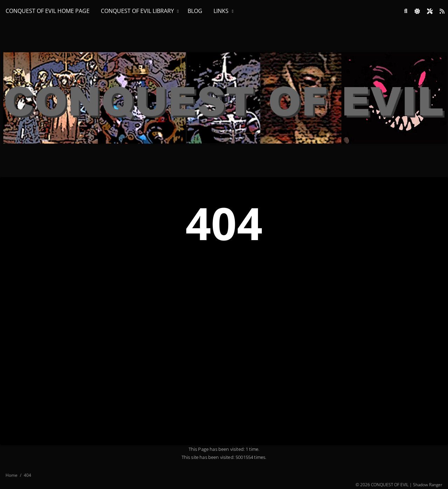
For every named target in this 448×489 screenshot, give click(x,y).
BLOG (195, 11)
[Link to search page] (406, 11)
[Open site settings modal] (430, 11)
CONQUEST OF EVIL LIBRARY (137, 11)
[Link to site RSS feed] (442, 11)
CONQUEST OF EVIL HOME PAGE (48, 11)
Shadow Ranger (428, 485)
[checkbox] (417, 11)
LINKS (221, 11)
